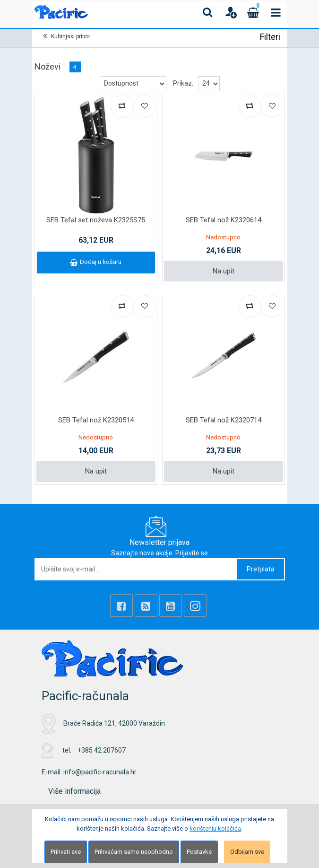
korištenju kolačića (215, 829)
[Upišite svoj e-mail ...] (136, 569)
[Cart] (253, 12)
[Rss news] (146, 605)
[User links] (231, 12)
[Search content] (208, 12)
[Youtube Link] (171, 605)
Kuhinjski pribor (71, 36)
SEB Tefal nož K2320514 (96, 420)
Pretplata (261, 569)
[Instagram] (195, 605)
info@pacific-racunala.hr (100, 772)
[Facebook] (121, 605)
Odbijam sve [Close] (247, 852)
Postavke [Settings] (199, 852)
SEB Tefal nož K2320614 (224, 220)
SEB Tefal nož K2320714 (224, 420)
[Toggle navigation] (276, 12)
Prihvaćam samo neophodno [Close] (134, 852)
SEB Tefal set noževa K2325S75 (96, 220)
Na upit (224, 271)
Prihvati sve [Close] (66, 852)
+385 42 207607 (102, 750)
